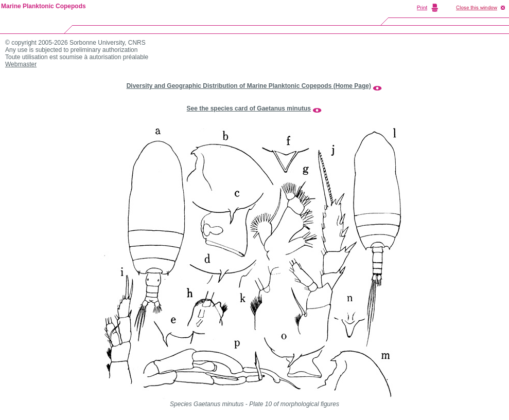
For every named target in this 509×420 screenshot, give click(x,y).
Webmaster (21, 64)
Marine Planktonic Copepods (43, 6)
